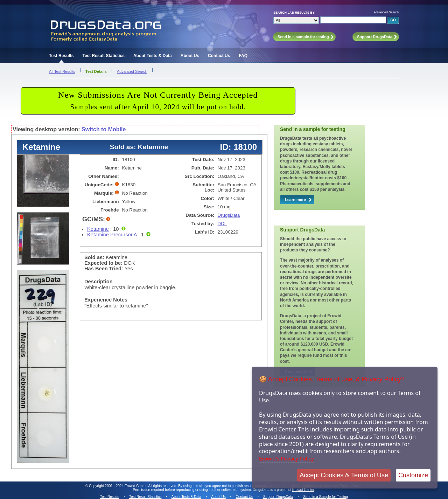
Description (99, 282)
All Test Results (62, 71)
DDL (222, 224)
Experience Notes (106, 300)
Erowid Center (303, 490)
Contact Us (219, 56)
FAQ (243, 56)
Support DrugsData (278, 497)
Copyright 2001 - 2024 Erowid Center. (118, 486)
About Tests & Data (153, 56)
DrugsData (229, 215)
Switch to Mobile (104, 129)
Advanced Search (386, 12)
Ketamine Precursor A (112, 235)
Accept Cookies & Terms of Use (344, 475)
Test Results (61, 56)
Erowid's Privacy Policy (286, 458)
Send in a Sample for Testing (325, 497)
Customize (413, 475)
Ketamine (98, 229)
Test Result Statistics (103, 56)
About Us (190, 56)
